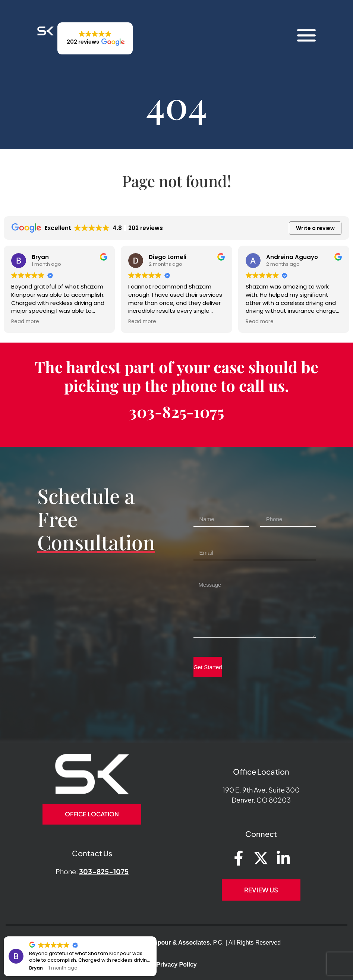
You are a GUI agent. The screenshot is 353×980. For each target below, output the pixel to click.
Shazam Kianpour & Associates (165, 943)
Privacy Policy (176, 965)
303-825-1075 (176, 412)
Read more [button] (131, 322)
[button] (95, 38)
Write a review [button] (315, 228)
